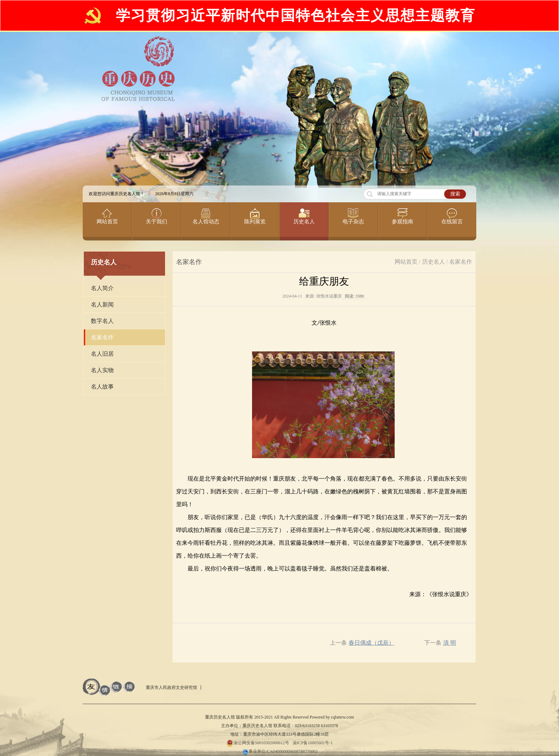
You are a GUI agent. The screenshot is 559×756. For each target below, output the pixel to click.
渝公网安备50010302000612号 (258, 743)
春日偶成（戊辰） (371, 643)
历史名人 (434, 262)
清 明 (450, 643)
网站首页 (406, 262)
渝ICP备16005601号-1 (313, 743)
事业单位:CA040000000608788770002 (279, 751)
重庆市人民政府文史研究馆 (171, 687)
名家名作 (461, 262)
